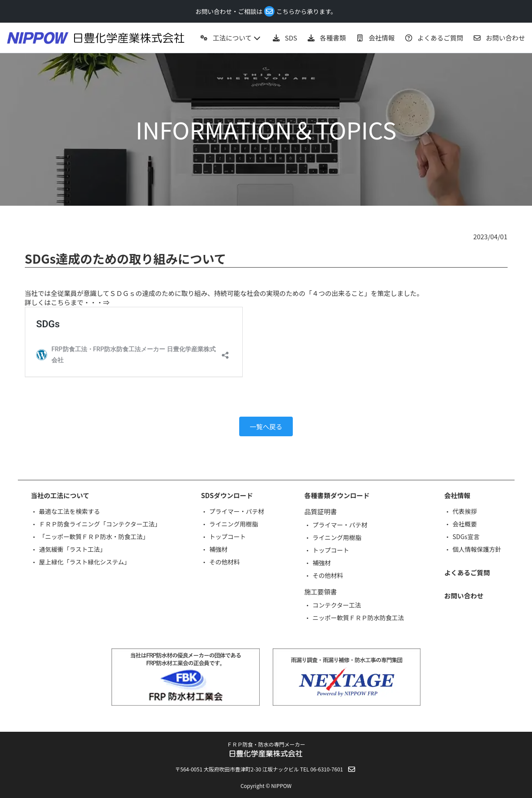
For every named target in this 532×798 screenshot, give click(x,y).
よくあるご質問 (467, 572)
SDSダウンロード (227, 495)
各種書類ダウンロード (337, 495)
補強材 (218, 549)
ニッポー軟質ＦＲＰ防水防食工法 (358, 618)
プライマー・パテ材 (237, 511)
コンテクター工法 (337, 605)
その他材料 (224, 562)
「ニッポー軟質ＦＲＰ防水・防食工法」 (94, 537)
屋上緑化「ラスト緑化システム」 (85, 562)
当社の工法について (60, 495)
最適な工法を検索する (70, 511)
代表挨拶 (464, 511)
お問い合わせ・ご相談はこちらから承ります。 (266, 11)
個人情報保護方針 (477, 549)
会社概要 (464, 524)
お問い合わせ (464, 596)
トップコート (227, 537)
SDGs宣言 (466, 537)
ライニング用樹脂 (234, 524)
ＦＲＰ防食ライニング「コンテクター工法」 (100, 524)
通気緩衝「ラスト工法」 (73, 549)
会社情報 (457, 495)
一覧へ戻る (266, 426)
